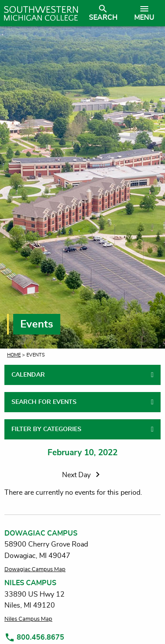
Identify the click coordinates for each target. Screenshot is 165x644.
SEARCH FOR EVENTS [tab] (44, 402)
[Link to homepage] (41, 13)
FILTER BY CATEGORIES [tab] (46, 429)
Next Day (82, 475)
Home (14, 355)
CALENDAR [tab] (28, 375)
